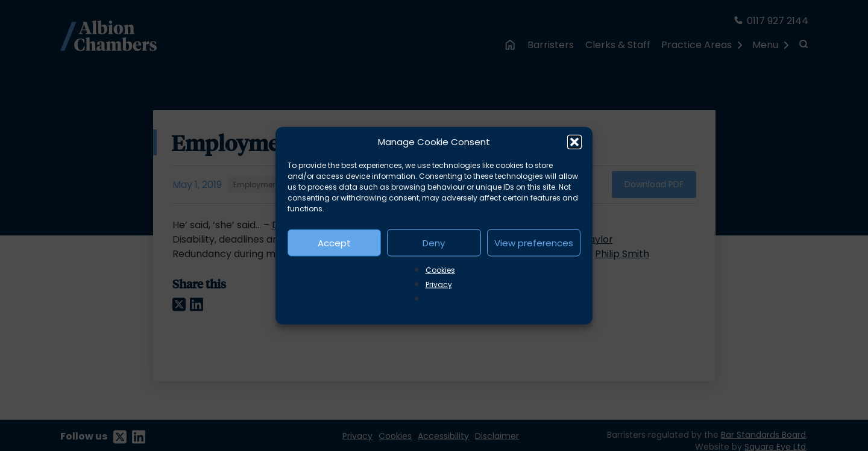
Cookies (440, 270)
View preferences (534, 242)
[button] (574, 142)
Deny (434, 242)
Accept (334, 242)
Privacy (439, 285)
